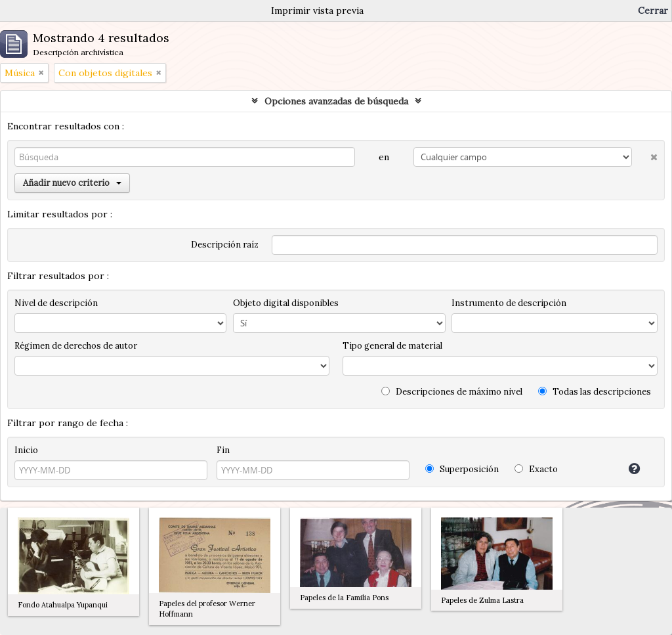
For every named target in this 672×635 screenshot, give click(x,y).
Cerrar (653, 11)
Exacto (536, 469)
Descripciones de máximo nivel (452, 392)
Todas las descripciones (595, 392)
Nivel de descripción (56, 303)
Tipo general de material (392, 346)
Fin (223, 450)
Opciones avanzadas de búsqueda (336, 101)
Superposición (462, 469)
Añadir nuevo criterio (72, 183)
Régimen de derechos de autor (76, 346)
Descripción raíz (225, 245)
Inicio (26, 450)
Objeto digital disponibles (286, 303)
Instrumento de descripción (509, 303)
